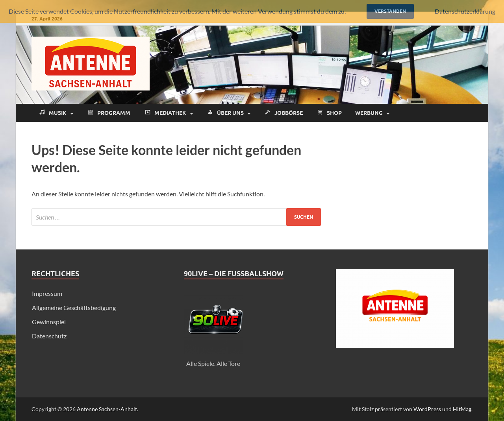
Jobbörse (283, 113)
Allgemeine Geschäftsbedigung (74, 307)
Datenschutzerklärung (465, 11)
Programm (108, 113)
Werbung (369, 113)
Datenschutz (49, 336)
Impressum (47, 293)
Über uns (225, 113)
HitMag (462, 409)
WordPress (427, 409)
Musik (52, 113)
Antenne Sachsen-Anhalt (107, 409)
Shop (329, 113)
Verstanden (390, 11)
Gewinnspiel (49, 322)
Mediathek (165, 113)
